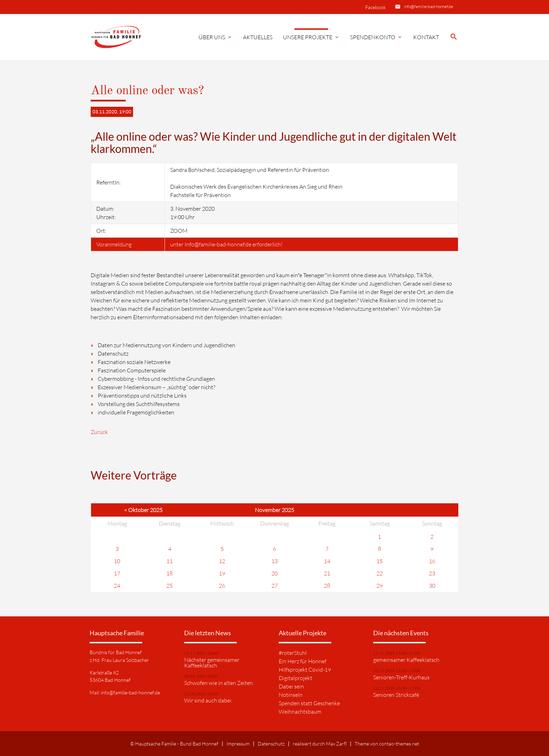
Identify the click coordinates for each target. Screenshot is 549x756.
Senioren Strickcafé (396, 695)
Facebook (376, 7)
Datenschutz (271, 744)
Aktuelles (258, 37)
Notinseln (291, 695)
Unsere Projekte (311, 37)
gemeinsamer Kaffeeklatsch (406, 660)
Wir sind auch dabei (208, 700)
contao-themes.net (399, 744)
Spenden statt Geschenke (309, 703)
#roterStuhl (293, 653)
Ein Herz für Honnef (303, 661)
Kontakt (426, 37)
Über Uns (216, 37)
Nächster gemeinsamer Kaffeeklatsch (212, 663)
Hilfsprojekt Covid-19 (305, 670)
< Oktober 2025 (143, 510)
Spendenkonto (376, 37)
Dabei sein (291, 686)
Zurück (99, 432)
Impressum (238, 744)
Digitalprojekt (296, 678)
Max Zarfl (336, 744)
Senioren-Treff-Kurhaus (401, 677)
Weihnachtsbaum (300, 712)
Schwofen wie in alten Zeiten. (219, 683)
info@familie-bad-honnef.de (429, 6)
